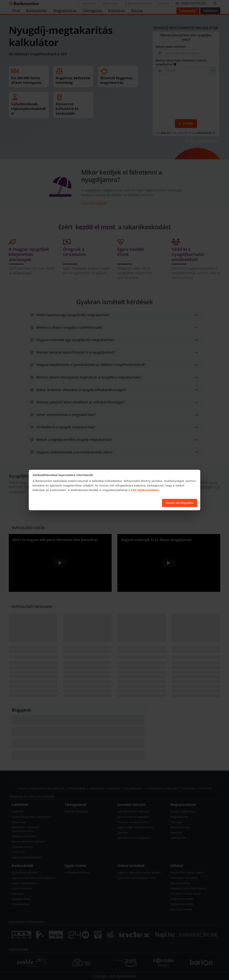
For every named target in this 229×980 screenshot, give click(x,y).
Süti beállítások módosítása (138, 503)
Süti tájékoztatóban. (145, 490)
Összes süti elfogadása (180, 503)
